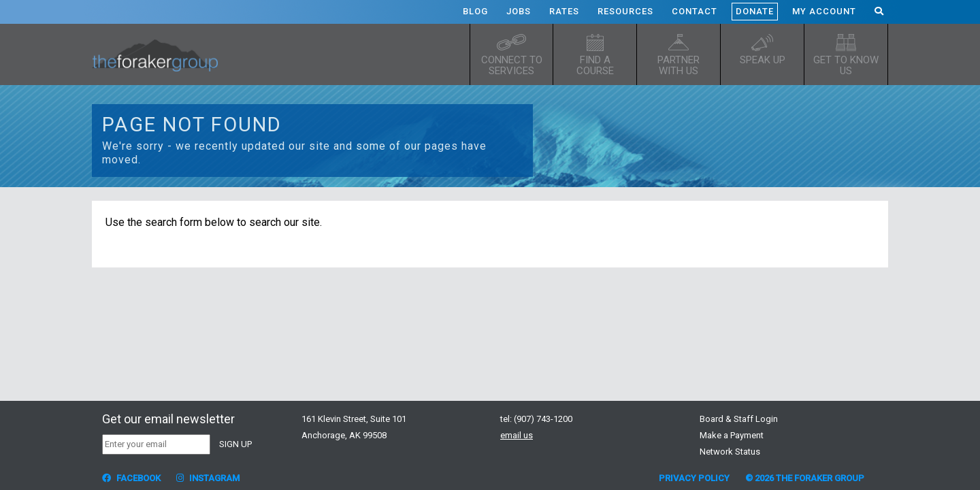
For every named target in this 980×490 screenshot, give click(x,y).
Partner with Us (679, 65)
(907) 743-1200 (543, 419)
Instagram (208, 478)
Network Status (730, 452)
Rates (564, 11)
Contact (695, 11)
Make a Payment (732, 435)
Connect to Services (512, 65)
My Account (824, 11)
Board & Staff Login (739, 419)
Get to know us (846, 65)
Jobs (519, 11)
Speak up (763, 60)
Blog (475, 11)
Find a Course (595, 65)
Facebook (131, 478)
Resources (625, 11)
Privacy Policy (694, 478)
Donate (755, 11)
